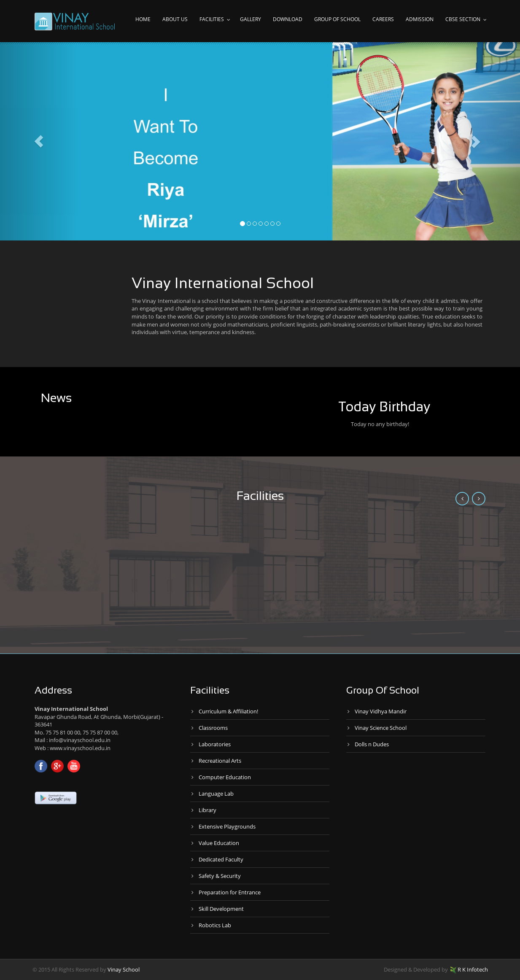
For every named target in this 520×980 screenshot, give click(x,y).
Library (207, 810)
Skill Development (221, 909)
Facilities (212, 19)
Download (288, 19)
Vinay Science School (381, 728)
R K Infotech (469, 969)
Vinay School (124, 969)
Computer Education (225, 777)
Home (143, 19)
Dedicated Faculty (221, 859)
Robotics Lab (215, 925)
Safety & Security (220, 876)
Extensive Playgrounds (227, 826)
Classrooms (213, 728)
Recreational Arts (220, 761)
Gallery (251, 19)
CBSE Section (463, 19)
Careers (383, 19)
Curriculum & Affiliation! (228, 711)
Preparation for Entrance (230, 892)
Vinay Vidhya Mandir (381, 711)
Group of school (337, 19)
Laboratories (215, 744)
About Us (175, 19)
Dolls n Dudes (372, 744)
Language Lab (216, 794)
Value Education (219, 843)
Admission (420, 19)
